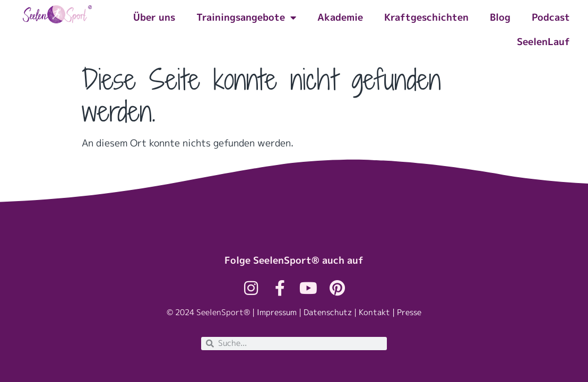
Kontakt (374, 312)
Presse (409, 312)
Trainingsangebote (246, 18)
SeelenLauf (543, 42)
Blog (500, 17)
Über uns (154, 17)
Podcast (551, 17)
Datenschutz (328, 312)
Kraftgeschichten (426, 17)
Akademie (340, 17)
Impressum (277, 312)
